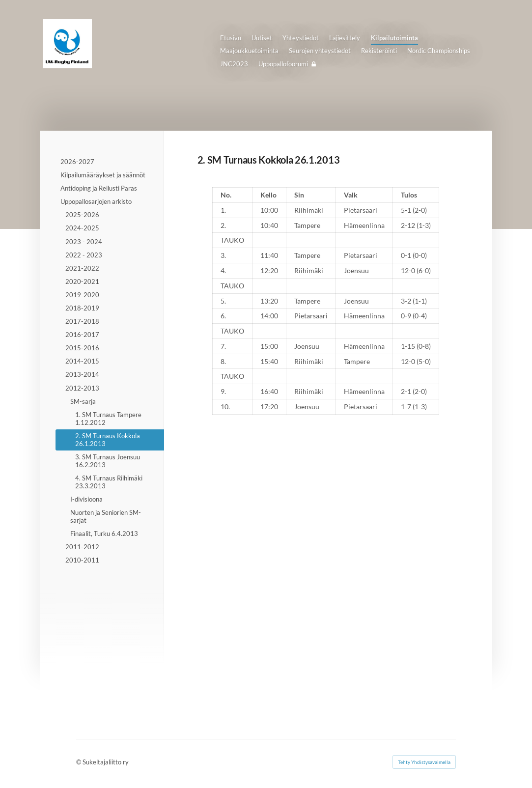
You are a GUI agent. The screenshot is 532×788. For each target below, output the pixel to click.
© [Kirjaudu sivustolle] (79, 762)
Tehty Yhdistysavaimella (424, 762)
